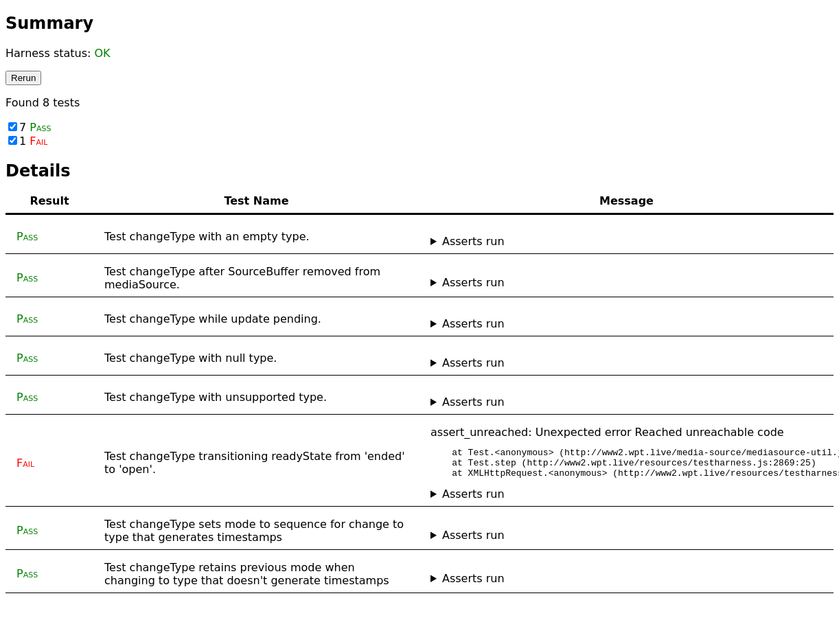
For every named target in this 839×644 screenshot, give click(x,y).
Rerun (23, 78)
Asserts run (473, 241)
